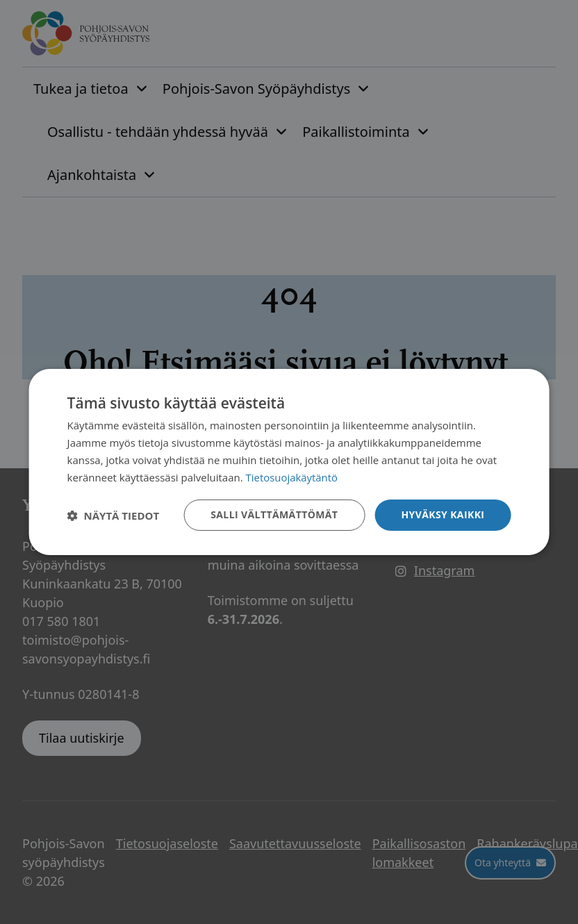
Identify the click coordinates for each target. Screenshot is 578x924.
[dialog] (289, 462)
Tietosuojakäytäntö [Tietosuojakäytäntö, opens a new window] (292, 477)
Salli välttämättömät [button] (274, 514)
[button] (114, 515)
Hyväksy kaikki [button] (443, 514)
